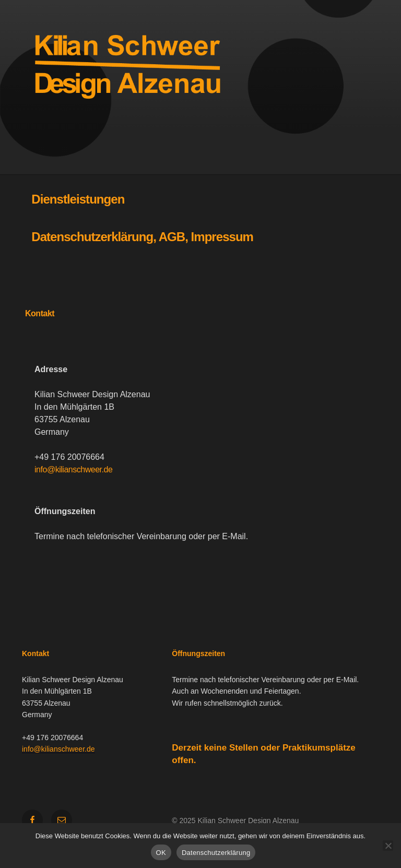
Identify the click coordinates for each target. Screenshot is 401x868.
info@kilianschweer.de (73, 469)
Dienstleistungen (78, 199)
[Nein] (388, 846)
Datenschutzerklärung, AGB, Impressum (142, 237)
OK (161, 853)
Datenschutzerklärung (216, 853)
